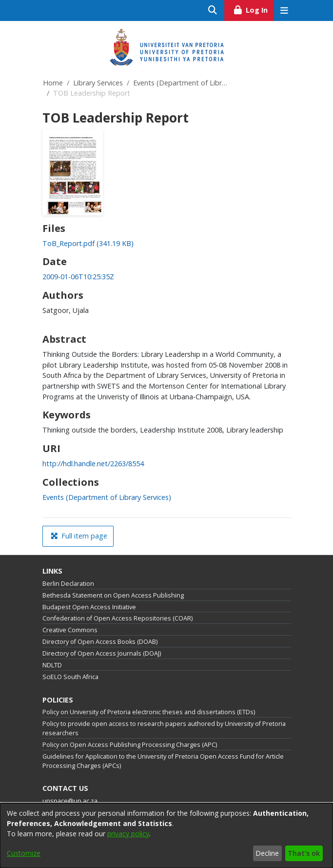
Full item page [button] (79, 536)
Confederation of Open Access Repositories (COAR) (118, 618)
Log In (253, 9)
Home (53, 83)
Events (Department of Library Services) (182, 83)
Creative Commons (70, 630)
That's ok (304, 853)
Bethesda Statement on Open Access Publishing (113, 595)
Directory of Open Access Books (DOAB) (100, 642)
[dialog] (166, 836)
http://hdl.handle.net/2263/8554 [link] (93, 464)
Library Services (98, 83)
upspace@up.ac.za (70, 801)
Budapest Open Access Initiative (89, 607)
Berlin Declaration (68, 584)
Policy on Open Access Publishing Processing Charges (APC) (130, 745)
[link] (88, 243)
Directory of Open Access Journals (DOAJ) (102, 653)
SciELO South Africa (70, 677)
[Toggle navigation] (284, 10)
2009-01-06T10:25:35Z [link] (78, 277)
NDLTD (52, 665)
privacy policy (128, 834)
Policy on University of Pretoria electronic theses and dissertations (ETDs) (149, 712)
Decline (267, 853)
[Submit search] (213, 10)
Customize (24, 853)
